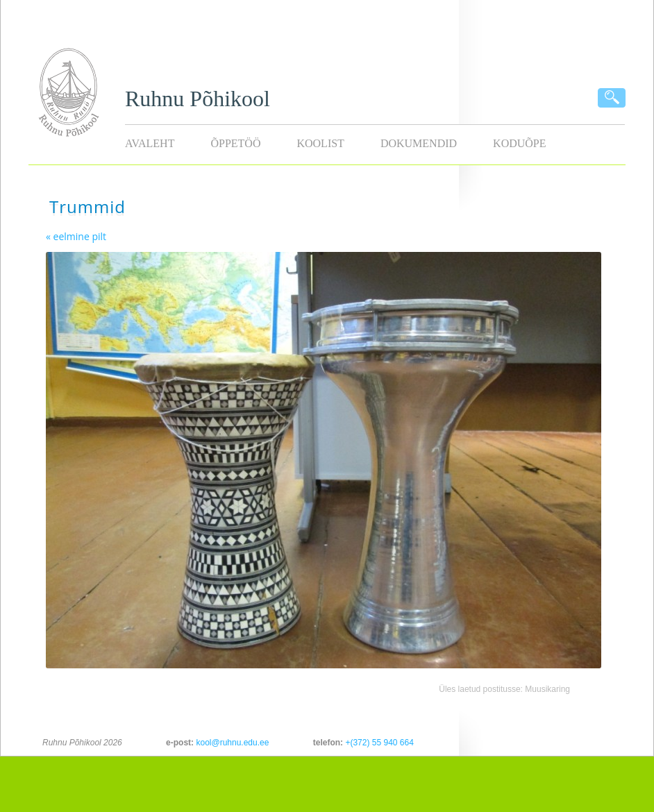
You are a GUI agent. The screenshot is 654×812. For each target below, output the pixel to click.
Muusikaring (547, 689)
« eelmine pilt (76, 236)
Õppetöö (235, 143)
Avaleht (150, 143)
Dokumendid (419, 143)
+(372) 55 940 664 (379, 743)
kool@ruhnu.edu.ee (232, 743)
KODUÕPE (519, 143)
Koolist (320, 143)
